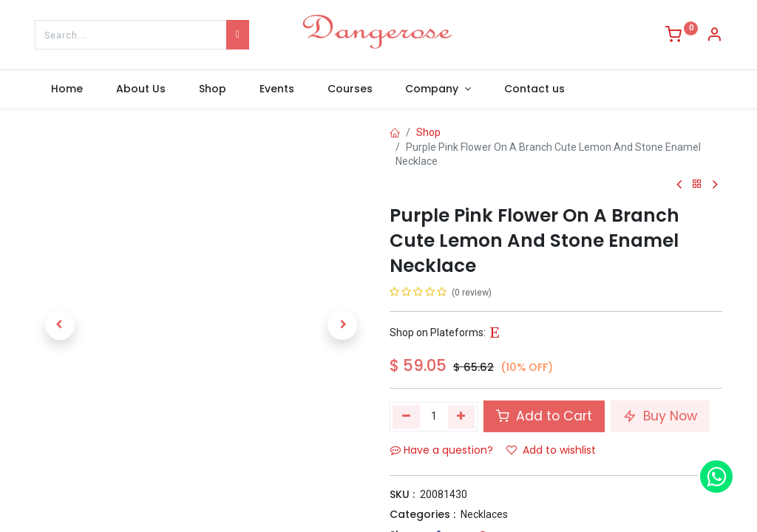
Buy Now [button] (660, 416)
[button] (60, 325)
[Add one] (462, 417)
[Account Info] (714, 36)
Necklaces (484, 514)
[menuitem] (67, 89)
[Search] (238, 35)
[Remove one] (406, 417)
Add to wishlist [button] (551, 450)
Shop (428, 132)
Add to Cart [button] (544, 416)
